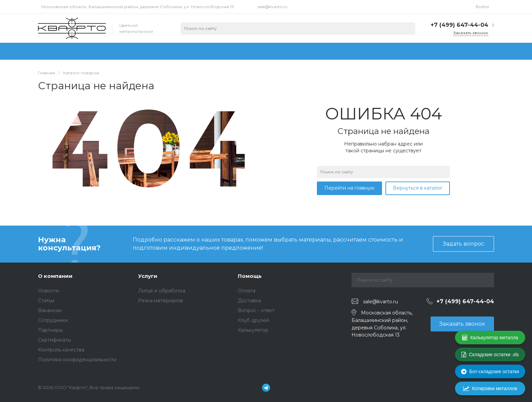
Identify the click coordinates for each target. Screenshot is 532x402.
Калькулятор (253, 330)
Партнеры (50, 330)
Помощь (250, 276)
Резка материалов (160, 301)
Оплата (247, 291)
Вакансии (50, 310)
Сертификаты (54, 340)
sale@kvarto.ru (272, 7)
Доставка (249, 301)
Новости (49, 291)
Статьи (46, 301)
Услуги (148, 276)
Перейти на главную (349, 188)
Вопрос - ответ (256, 310)
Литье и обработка (162, 291)
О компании (55, 276)
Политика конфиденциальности (77, 360)
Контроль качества (61, 350)
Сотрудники (53, 320)
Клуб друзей (253, 320)
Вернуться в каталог (418, 188)
